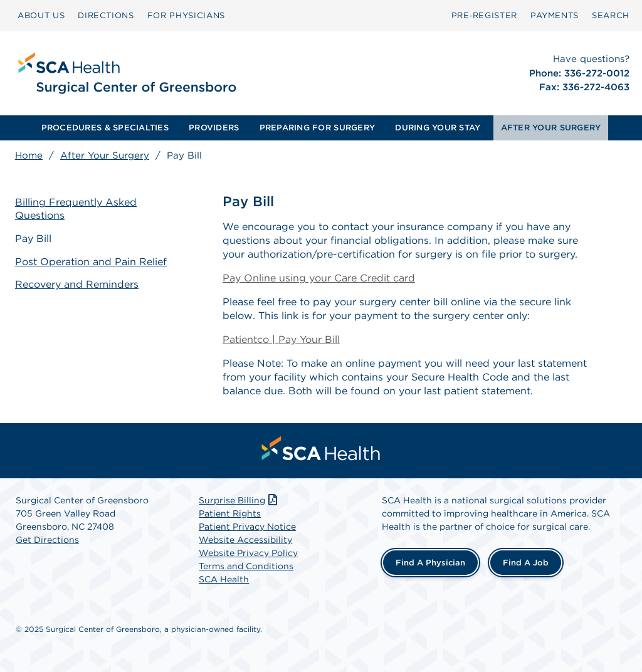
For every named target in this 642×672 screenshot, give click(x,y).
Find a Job (526, 563)
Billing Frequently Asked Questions (76, 209)
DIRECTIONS (106, 15)
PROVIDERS (214, 128)
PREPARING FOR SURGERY (317, 128)
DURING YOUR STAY (438, 128)
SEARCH (611, 15)
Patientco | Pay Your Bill (281, 339)
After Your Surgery (105, 155)
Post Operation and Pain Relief (91, 262)
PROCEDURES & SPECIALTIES (105, 128)
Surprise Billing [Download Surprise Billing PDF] (239, 500)
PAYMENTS (555, 15)
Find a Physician (430, 563)
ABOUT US (41, 15)
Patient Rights (230, 513)
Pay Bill (33, 239)
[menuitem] (41, 16)
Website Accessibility (245, 540)
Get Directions (47, 540)
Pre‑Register (484, 15)
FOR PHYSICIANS (186, 15)
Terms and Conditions (246, 566)
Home (29, 155)
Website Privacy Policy (248, 553)
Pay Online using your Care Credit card (319, 278)
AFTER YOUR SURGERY (551, 128)
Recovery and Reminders (77, 284)
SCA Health (224, 579)
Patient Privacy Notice (247, 527)
